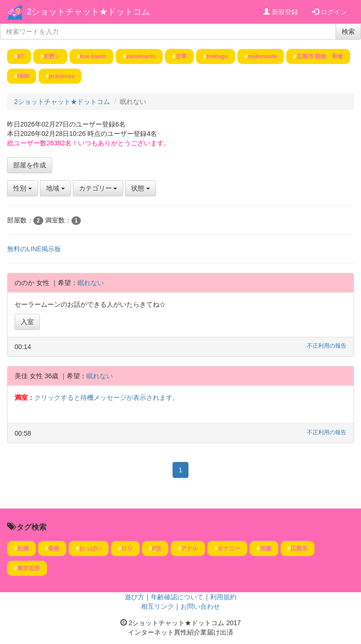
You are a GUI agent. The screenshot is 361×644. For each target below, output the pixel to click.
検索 (348, 32)
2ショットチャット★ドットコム (88, 12)
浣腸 (266, 549)
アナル (189, 549)
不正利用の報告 (327, 346)
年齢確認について (177, 597)
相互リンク (157, 606)
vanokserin (141, 56)
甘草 (181, 56)
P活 (157, 549)
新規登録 (281, 12)
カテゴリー (98, 188)
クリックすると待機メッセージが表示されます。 (107, 398)
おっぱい (90, 549)
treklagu (217, 56)
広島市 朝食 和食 (320, 56)
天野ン (52, 56)
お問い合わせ (200, 606)
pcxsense (62, 76)
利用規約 (223, 597)
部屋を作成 (30, 165)
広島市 (299, 549)
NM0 (23, 76)
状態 (141, 188)
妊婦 (23, 549)
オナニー (229, 549)
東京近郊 (29, 568)
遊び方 (134, 597)
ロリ (127, 549)
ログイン (330, 12)
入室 (27, 322)
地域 (55, 188)
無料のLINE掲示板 (34, 249)
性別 (23, 188)
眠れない (91, 283)
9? (21, 56)
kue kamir (93, 56)
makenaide (262, 56)
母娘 (54, 549)
